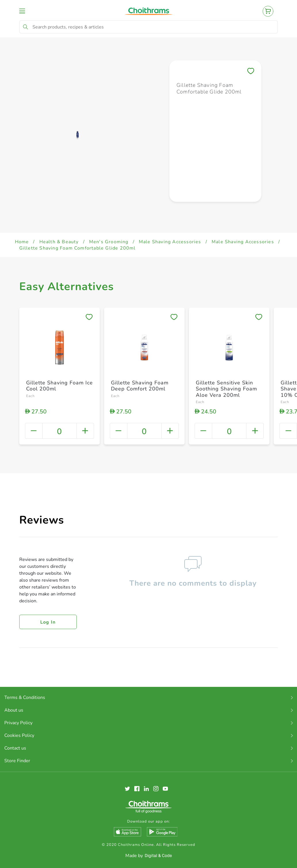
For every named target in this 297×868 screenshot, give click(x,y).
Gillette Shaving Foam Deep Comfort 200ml (140, 386)
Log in (48, 622)
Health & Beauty (59, 242)
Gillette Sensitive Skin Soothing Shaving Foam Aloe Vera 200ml (226, 389)
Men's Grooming (109, 242)
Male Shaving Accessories (170, 242)
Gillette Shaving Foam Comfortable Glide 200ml (77, 248)
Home (22, 242)
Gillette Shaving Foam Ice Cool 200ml (60, 386)
